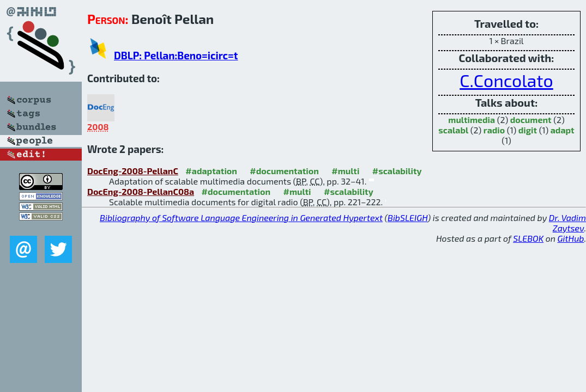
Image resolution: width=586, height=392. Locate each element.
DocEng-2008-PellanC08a (141, 191)
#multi (345, 171)
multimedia (472, 120)
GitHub (571, 238)
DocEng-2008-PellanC (133, 171)
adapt (563, 130)
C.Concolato (506, 80)
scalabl (453, 130)
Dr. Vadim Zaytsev (567, 223)
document (531, 120)
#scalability (397, 171)
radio (494, 130)
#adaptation (211, 171)
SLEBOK (528, 238)
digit (528, 130)
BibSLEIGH (407, 218)
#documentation (284, 171)
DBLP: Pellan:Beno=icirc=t (176, 55)
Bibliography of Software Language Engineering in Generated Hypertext (241, 218)
